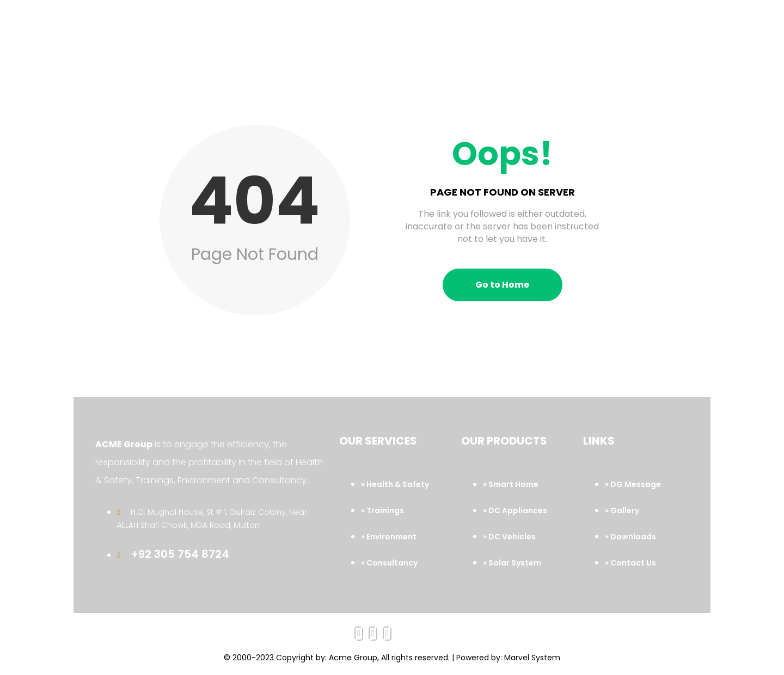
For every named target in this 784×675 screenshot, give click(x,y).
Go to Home (502, 285)
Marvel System (532, 658)
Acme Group (353, 658)
